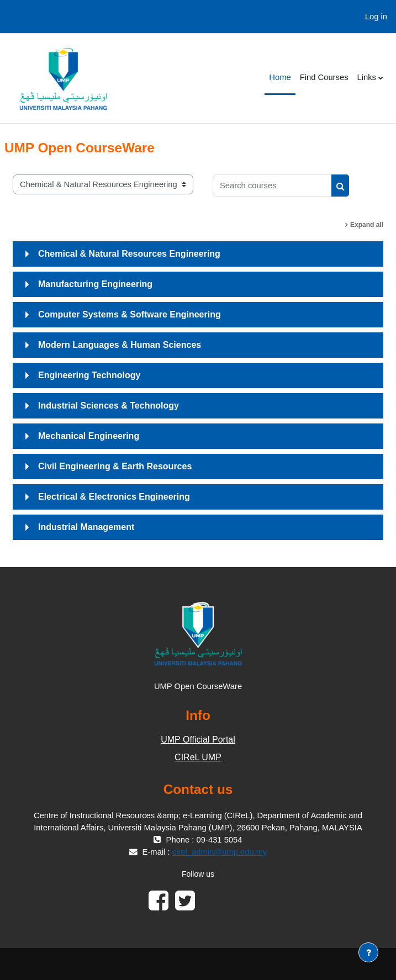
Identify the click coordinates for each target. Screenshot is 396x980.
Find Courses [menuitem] (324, 77)
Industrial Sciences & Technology (109, 406)
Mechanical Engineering (89, 436)
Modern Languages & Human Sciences (120, 345)
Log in (376, 17)
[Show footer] (368, 952)
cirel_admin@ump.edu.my (220, 852)
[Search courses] (272, 186)
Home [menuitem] (280, 77)
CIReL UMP (198, 757)
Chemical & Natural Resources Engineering (129, 254)
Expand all (367, 225)
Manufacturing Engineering (95, 284)
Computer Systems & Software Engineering (130, 314)
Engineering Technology (89, 375)
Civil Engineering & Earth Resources (115, 466)
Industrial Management (86, 527)
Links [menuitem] (367, 77)
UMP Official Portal (198, 740)
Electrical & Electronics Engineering (114, 497)
